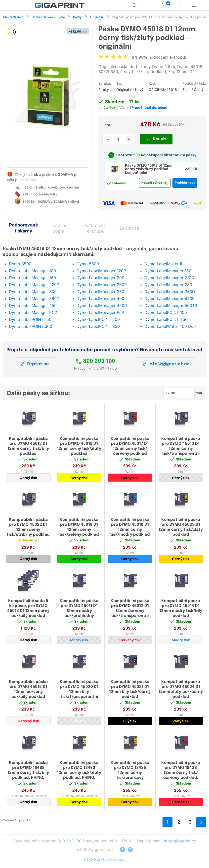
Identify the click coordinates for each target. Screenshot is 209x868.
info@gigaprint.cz (166, 365)
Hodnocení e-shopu (95, 229)
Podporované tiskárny (23, 228)
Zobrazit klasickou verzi (105, 860)
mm (199, 393)
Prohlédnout (185, 183)
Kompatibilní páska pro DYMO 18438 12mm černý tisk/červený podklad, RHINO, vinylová (181, 773)
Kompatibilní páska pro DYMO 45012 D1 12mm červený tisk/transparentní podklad (130, 611)
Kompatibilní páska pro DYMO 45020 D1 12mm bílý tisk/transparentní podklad (79, 692)
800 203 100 (95, 362)
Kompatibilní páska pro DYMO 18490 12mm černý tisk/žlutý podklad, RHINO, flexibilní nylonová (79, 773)
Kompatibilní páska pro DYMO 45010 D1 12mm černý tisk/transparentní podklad (181, 449)
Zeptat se (34, 365)
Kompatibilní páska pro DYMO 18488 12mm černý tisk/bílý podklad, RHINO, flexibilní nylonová (28, 773)
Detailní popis (58, 229)
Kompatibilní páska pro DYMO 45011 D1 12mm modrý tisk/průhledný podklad (79, 611)
